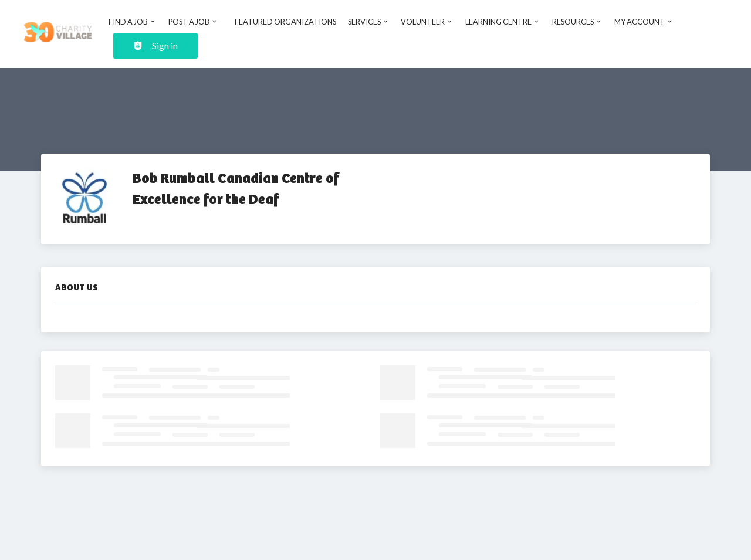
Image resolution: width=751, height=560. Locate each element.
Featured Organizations (285, 22)
